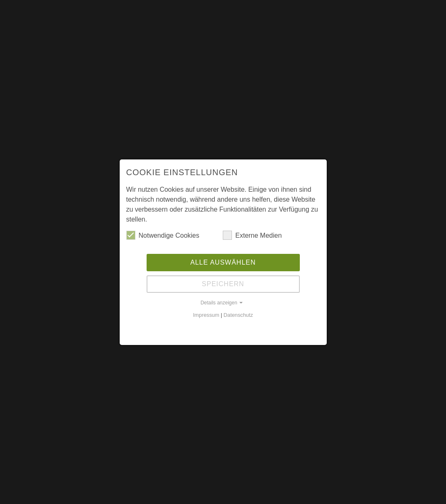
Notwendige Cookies (163, 235)
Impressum (206, 315)
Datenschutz (238, 315)
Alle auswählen (223, 262)
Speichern (223, 284)
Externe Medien (252, 235)
